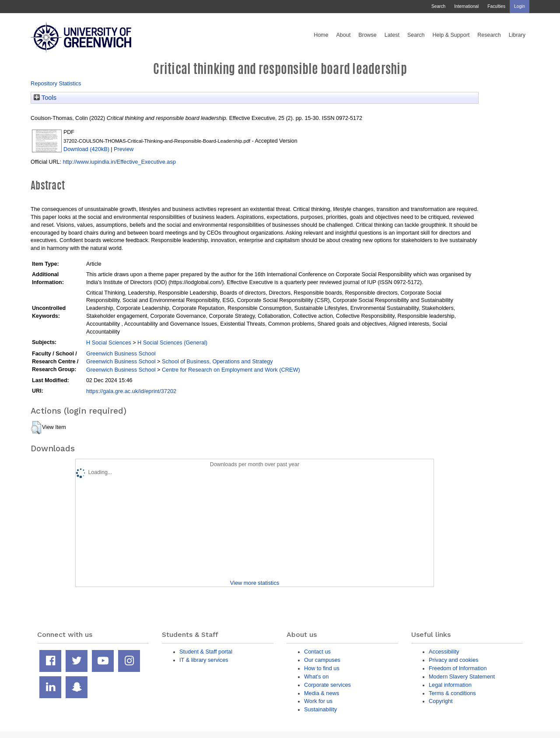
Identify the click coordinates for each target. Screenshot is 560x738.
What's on (316, 676)
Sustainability (320, 709)
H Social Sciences (109, 343)
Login (520, 6)
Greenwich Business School (121, 353)
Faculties (496, 6)
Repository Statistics (56, 83)
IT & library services (204, 660)
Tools (45, 98)
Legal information (450, 685)
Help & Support (451, 35)
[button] (36, 428)
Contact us (317, 652)
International (466, 6)
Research (489, 35)
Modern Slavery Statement (462, 676)
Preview (124, 149)
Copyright (441, 701)
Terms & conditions (452, 693)
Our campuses (322, 660)
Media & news (322, 693)
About (343, 35)
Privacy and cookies (453, 660)
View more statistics (255, 583)
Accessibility (444, 652)
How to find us (322, 668)
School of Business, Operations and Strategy (217, 361)
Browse (367, 35)
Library (517, 35)
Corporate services (327, 685)
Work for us (318, 701)
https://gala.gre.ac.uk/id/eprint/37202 (131, 391)
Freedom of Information (458, 668)
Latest (392, 35)
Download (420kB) (86, 149)
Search (438, 6)
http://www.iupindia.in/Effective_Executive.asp (119, 162)
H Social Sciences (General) (172, 343)
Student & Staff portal (206, 652)
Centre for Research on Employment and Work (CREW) (231, 370)
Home (321, 35)
